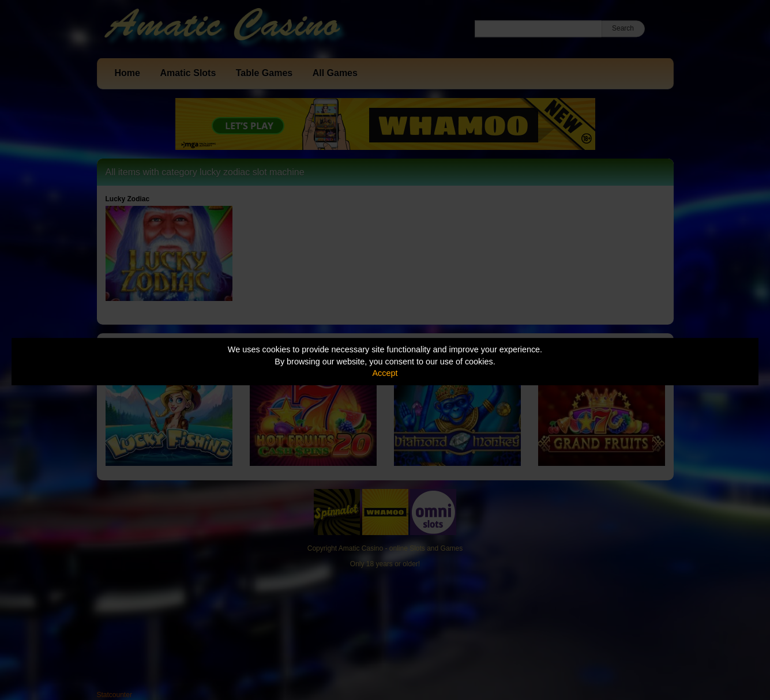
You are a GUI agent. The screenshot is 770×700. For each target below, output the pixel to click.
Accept (385, 373)
